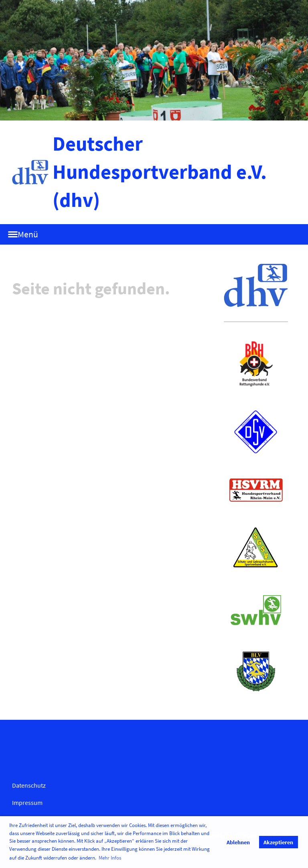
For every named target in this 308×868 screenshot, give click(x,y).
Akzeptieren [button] (278, 842)
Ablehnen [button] (238, 842)
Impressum (27, 803)
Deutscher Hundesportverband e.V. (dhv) (160, 172)
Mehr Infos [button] (110, 858)
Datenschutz (29, 785)
